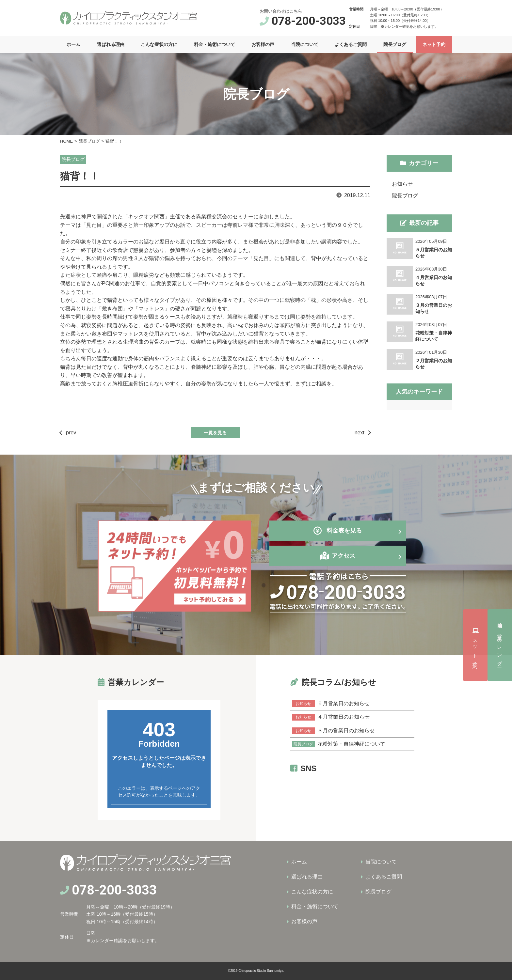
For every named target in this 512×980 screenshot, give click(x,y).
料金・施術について (215, 44)
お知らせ (402, 184)
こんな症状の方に (159, 44)
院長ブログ (395, 44)
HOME (66, 141)
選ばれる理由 (111, 44)
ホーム (73, 44)
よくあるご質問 (351, 44)
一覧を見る (215, 433)
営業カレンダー (500, 568)
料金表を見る (338, 531)
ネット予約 (434, 44)
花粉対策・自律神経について (339, 744)
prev (71, 433)
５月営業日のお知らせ (331, 704)
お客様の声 (263, 44)
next (360, 433)
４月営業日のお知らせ (331, 717)
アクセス (344, 556)
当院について (305, 44)
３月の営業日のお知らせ (333, 731)
